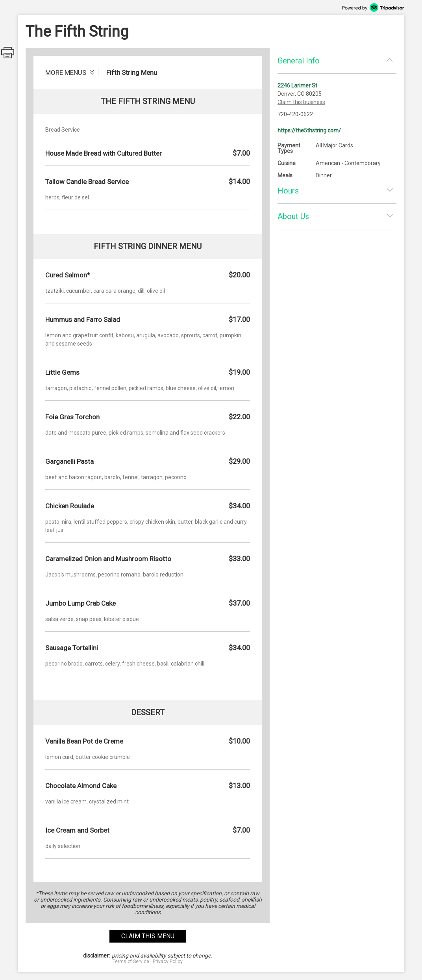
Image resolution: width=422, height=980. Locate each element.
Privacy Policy (168, 961)
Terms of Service (131, 961)
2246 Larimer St (297, 86)
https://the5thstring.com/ (309, 130)
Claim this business (301, 102)
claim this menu (148, 936)
